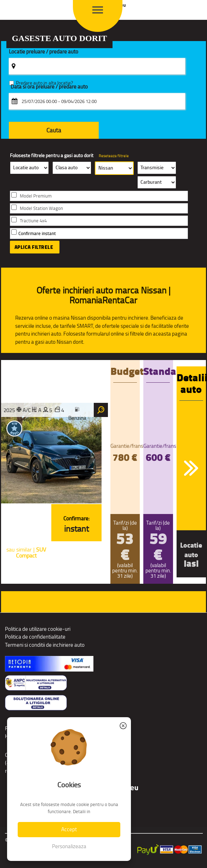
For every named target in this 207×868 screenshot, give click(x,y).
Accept (69, 829)
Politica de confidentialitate (35, 637)
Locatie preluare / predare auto (44, 52)
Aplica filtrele (34, 247)
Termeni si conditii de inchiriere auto (45, 645)
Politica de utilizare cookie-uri (38, 629)
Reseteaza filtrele (114, 156)
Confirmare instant (37, 233)
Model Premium (36, 196)
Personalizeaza (69, 846)
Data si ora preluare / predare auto (49, 87)
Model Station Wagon (41, 208)
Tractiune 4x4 (33, 221)
